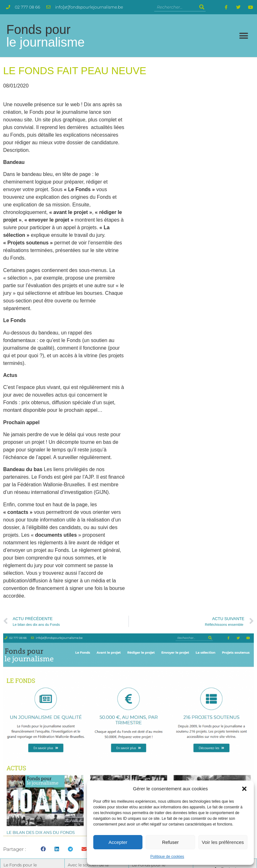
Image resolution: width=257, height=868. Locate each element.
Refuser (171, 842)
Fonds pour (46, 36)
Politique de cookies (167, 857)
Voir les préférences (223, 842)
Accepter (118, 842)
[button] (244, 789)
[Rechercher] (202, 7)
